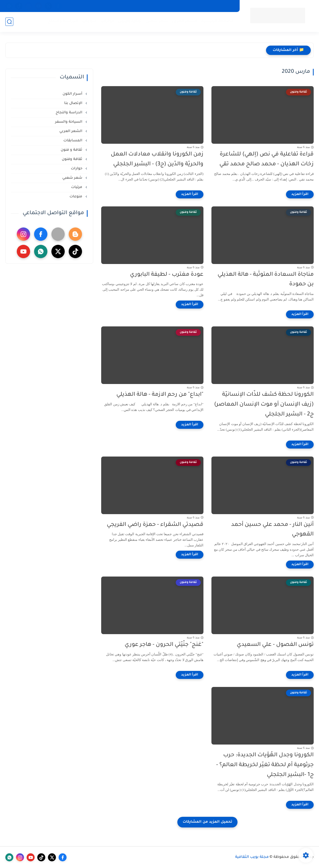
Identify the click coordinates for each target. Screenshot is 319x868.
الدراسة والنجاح (63, 21)
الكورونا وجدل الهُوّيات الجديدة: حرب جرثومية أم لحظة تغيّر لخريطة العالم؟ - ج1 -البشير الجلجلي (265, 765)
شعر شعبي (157, 21)
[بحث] (9, 22)
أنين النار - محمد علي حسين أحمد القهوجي (272, 530)
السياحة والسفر (221, 6)
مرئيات (77, 187)
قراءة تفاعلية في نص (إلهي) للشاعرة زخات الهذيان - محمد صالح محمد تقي (267, 159)
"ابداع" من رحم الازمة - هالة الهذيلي (160, 395)
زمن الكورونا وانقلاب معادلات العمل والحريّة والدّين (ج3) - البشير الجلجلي (157, 159)
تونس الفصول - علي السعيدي (275, 645)
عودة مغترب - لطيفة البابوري (167, 275)
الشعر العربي (185, 21)
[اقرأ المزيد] (300, 194)
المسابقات (149, 6)
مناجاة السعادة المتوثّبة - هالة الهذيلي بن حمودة (266, 280)
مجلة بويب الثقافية (252, 857)
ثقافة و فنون (72, 150)
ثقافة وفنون (130, 21)
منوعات (171, 6)
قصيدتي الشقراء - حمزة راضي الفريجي (155, 525)
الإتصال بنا (126, 6)
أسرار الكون (193, 6)
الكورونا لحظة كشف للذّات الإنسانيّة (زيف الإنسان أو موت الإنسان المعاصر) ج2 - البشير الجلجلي (264, 405)
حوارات (107, 21)
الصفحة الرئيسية (218, 21)
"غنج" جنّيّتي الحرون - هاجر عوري (164, 645)
